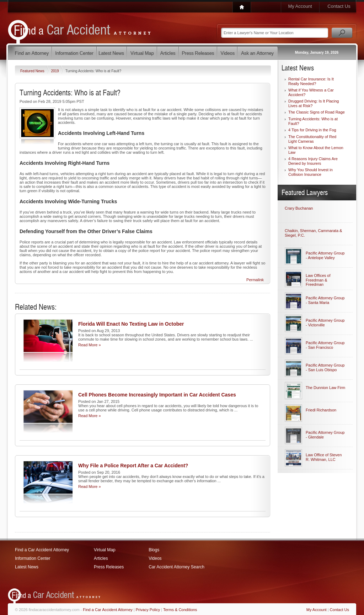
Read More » (90, 345)
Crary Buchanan (299, 208)
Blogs (154, 550)
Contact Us (339, 6)
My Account (300, 6)
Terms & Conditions (180, 610)
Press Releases (109, 567)
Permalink (255, 280)
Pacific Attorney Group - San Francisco (325, 345)
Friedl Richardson (321, 410)
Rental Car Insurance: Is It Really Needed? (311, 81)
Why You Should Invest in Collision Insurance (311, 172)
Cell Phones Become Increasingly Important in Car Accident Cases (157, 395)
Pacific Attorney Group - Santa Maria (325, 300)
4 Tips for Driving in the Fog (312, 130)
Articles (101, 558)
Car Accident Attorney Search (176, 567)
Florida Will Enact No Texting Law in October (131, 324)
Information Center (33, 558)
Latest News (27, 567)
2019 (55, 71)
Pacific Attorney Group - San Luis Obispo (325, 367)
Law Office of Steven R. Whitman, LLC (324, 457)
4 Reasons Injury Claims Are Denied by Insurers (313, 161)
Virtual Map (105, 550)
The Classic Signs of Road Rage (317, 112)
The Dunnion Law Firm (325, 388)
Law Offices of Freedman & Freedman (318, 280)
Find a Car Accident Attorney (42, 550)
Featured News (33, 71)
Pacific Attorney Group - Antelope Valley (325, 255)
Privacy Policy (148, 610)
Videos (155, 558)
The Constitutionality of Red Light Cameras (312, 139)
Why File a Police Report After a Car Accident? (133, 466)
